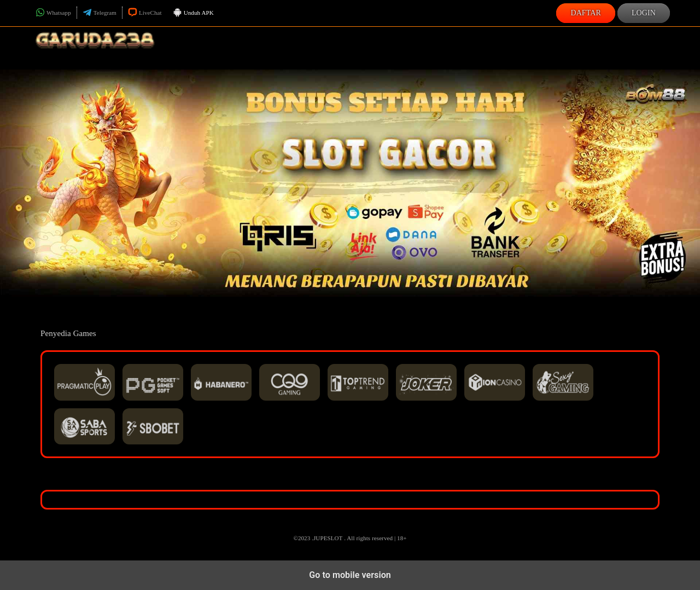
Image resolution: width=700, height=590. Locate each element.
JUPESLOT (328, 538)
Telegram (100, 13)
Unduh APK (193, 13)
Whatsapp (53, 13)
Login (644, 13)
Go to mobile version (350, 575)
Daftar (586, 13)
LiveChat (145, 13)
